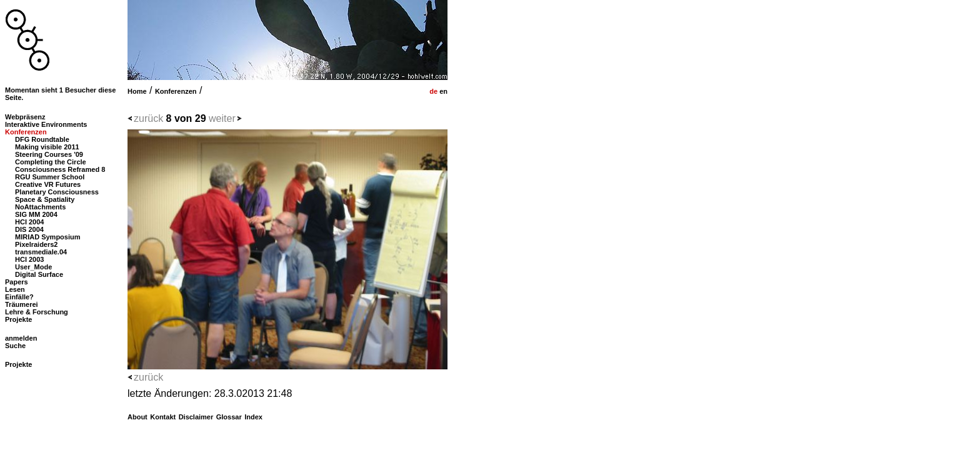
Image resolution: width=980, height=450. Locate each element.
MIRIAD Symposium (48, 237)
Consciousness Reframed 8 (60, 169)
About (137, 417)
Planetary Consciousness (57, 192)
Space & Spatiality (45, 199)
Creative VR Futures (48, 184)
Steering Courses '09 (49, 154)
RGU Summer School (50, 177)
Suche (15, 346)
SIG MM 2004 (36, 214)
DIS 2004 (29, 229)
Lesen (15, 289)
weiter (222, 118)
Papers (17, 282)
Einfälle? (19, 297)
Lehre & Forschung (37, 312)
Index (253, 417)
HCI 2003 (29, 259)
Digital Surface (39, 274)
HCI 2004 (29, 222)
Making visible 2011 (47, 147)
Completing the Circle (51, 162)
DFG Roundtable (42, 139)
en (442, 91)
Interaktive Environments (46, 124)
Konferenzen (176, 91)
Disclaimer (196, 417)
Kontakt (163, 417)
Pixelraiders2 (37, 244)
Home (137, 91)
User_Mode (33, 267)
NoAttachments (40, 207)
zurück (148, 118)
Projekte (18, 319)
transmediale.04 (41, 252)
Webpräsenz (25, 117)
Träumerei (22, 304)
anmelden (21, 338)
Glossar (229, 417)
